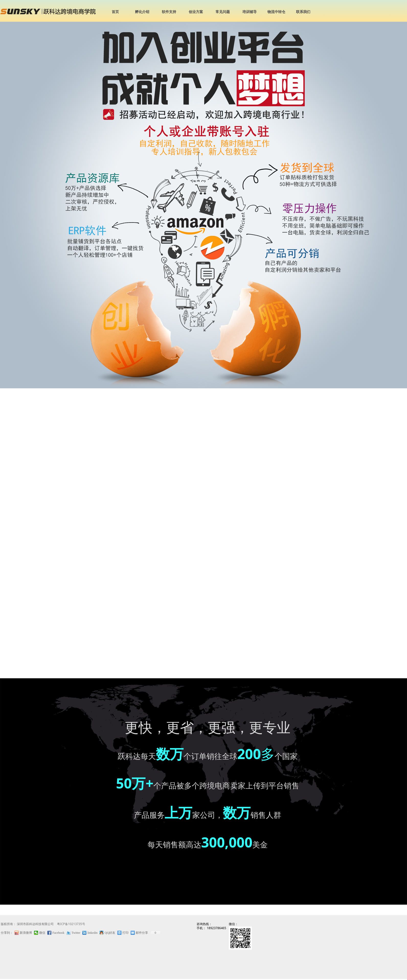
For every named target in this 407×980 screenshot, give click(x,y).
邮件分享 (142, 933)
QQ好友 (110, 933)
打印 (126, 933)
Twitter (76, 933)
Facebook (58, 933)
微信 (42, 933)
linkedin (92, 933)
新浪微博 (26, 933)
